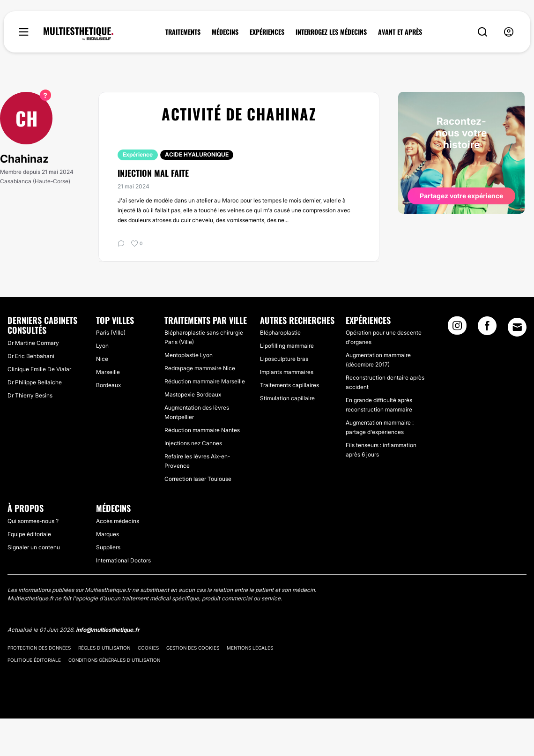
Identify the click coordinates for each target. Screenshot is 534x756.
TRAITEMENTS (183, 32)
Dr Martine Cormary (33, 343)
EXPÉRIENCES (267, 32)
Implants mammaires (287, 372)
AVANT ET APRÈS (400, 32)
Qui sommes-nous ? (33, 521)
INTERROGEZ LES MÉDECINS (331, 32)
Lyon (102, 346)
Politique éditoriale (34, 660)
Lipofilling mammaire (287, 346)
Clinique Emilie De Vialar (39, 369)
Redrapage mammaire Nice (200, 368)
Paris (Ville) (111, 333)
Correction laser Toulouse (198, 479)
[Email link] (517, 327)
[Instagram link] (457, 329)
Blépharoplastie (280, 333)
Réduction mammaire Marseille (205, 381)
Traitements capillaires (289, 385)
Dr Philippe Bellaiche (35, 382)
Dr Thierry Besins (30, 395)
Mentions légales (250, 648)
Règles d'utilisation (104, 648)
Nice (102, 359)
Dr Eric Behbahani (31, 356)
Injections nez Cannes (193, 443)
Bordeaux (108, 385)
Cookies (148, 648)
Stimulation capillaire (287, 398)
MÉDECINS (225, 32)
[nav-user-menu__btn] (509, 32)
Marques (108, 534)
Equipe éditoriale (29, 534)
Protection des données (39, 648)
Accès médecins (118, 521)
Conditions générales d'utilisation (114, 660)
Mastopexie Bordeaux (193, 394)
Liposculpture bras (284, 359)
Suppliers (108, 547)
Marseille (108, 372)
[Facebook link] (487, 329)
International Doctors (123, 560)
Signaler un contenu (34, 547)
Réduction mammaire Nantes (202, 430)
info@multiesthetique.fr (108, 630)
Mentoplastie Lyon (189, 355)
